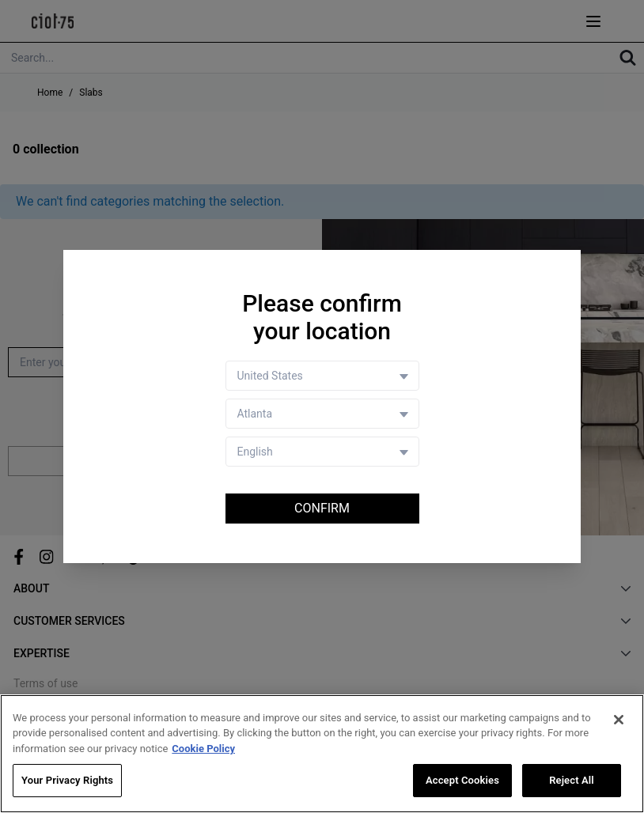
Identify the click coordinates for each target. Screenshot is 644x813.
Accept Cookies (462, 780)
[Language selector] (322, 452)
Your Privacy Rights (67, 780)
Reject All (572, 780)
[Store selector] (322, 414)
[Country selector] (322, 376)
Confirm (322, 508)
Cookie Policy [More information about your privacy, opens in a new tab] (203, 749)
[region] (322, 754)
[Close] (619, 720)
